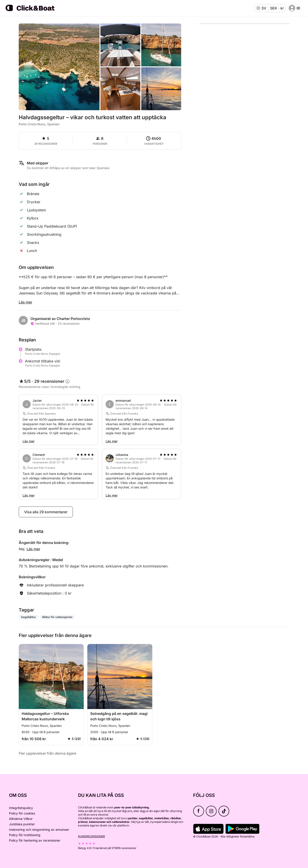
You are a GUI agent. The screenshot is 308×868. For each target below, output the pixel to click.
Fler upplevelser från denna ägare (47, 753)
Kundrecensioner (91, 836)
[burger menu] (295, 8)
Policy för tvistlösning (25, 835)
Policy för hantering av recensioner (35, 840)
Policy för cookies (22, 813)
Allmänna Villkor (21, 819)
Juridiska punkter (22, 824)
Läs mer (25, 302)
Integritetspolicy (21, 808)
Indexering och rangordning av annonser (39, 829)
